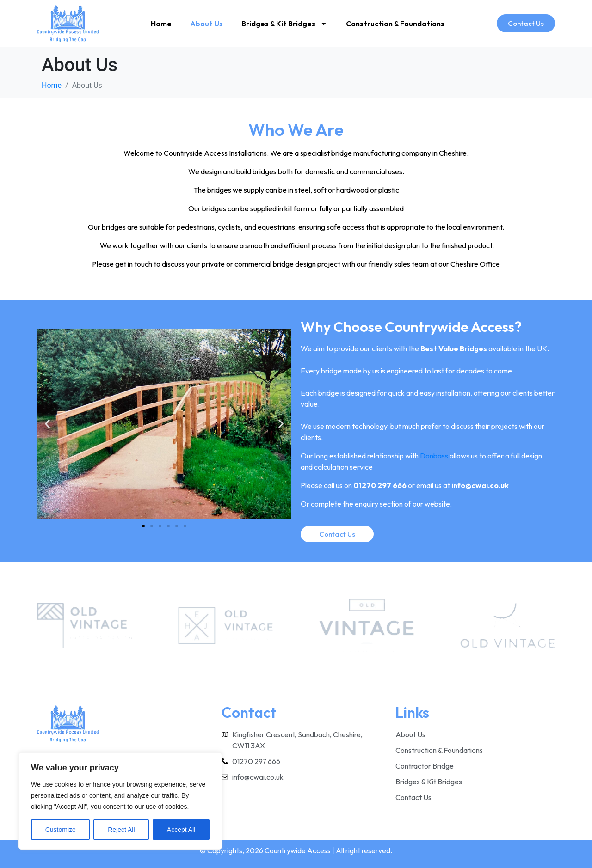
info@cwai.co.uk (480, 485)
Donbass (434, 456)
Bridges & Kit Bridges (284, 24)
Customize (61, 830)
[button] (47, 424)
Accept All (181, 830)
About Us (207, 24)
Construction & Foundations (395, 24)
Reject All (121, 830)
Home (161, 24)
